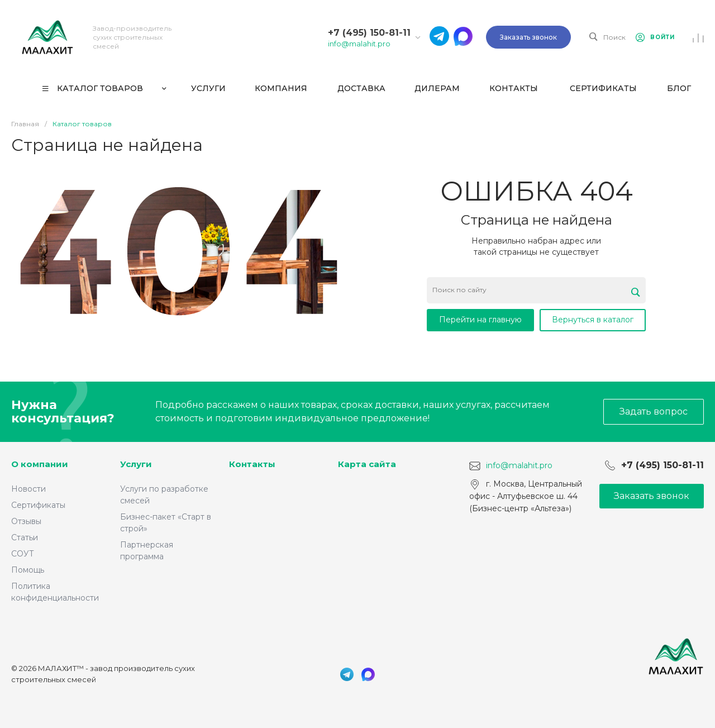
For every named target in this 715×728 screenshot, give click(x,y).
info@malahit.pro (359, 44)
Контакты (252, 464)
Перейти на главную (480, 320)
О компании (40, 464)
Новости (28, 489)
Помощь (28, 570)
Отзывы (26, 521)
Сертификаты (38, 505)
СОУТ (23, 554)
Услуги (136, 464)
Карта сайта (367, 464)
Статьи (25, 537)
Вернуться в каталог (593, 320)
